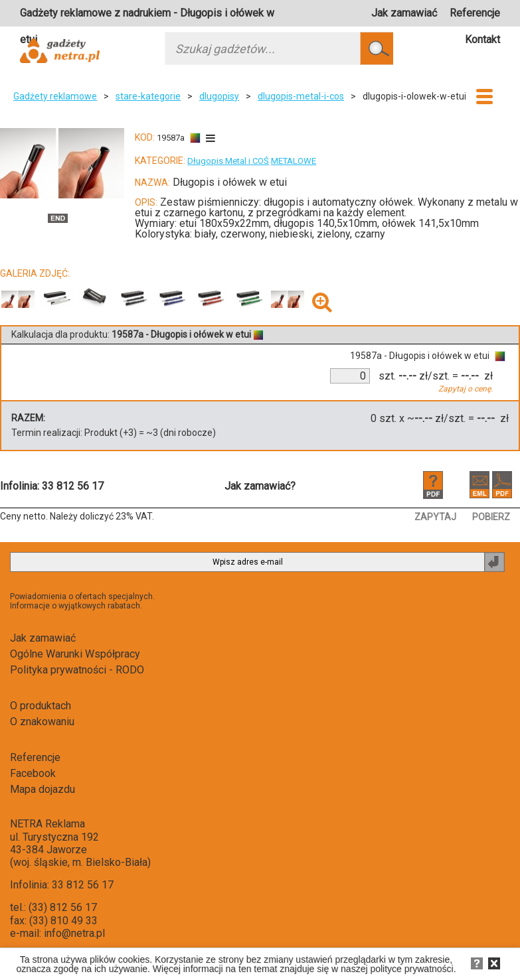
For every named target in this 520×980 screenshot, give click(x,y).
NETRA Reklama (47, 824)
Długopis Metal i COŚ (228, 161)
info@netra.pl (74, 933)
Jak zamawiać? (260, 486)
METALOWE (294, 161)
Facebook (33, 773)
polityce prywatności (411, 969)
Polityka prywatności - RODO (77, 670)
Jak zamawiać (404, 13)
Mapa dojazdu (43, 789)
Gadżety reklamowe (55, 96)
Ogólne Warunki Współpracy (75, 654)
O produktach (41, 706)
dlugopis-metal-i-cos (301, 96)
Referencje (475, 13)
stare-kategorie (148, 96)
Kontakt (482, 39)
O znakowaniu (42, 722)
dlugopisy (219, 96)
